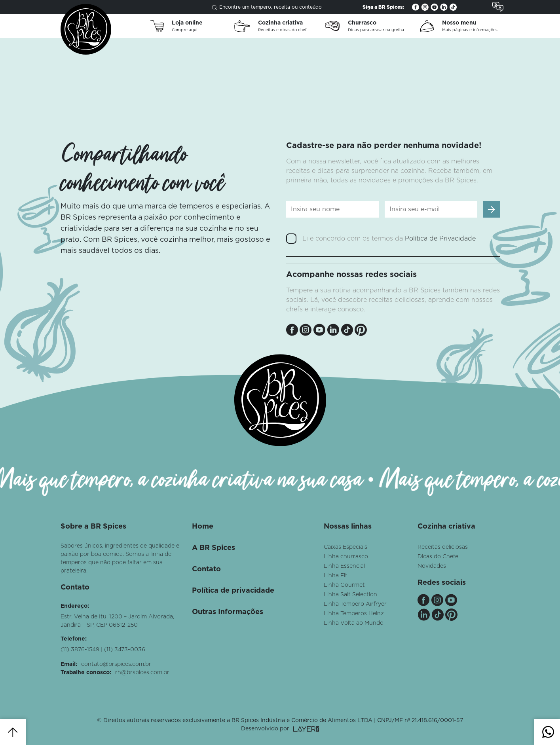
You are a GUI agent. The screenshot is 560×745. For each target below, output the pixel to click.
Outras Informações (228, 612)
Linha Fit (336, 576)
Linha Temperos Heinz (354, 614)
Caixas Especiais (345, 547)
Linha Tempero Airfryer (355, 604)
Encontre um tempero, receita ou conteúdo (267, 8)
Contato (206, 569)
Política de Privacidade (440, 239)
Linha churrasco (346, 557)
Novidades (432, 566)
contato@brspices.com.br (116, 664)
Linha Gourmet (344, 585)
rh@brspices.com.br (142, 673)
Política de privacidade (233, 591)
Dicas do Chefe (438, 557)
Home (203, 527)
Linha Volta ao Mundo (354, 623)
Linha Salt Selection (350, 595)
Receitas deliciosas (443, 547)
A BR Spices (214, 548)
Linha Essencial (344, 566)
